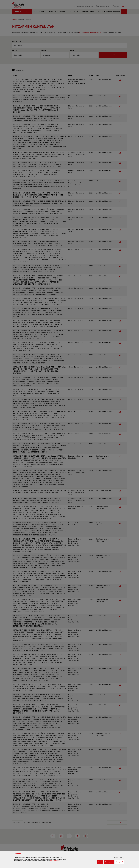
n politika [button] (55, 861)
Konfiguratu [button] (120, 862)
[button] (124, 858)
